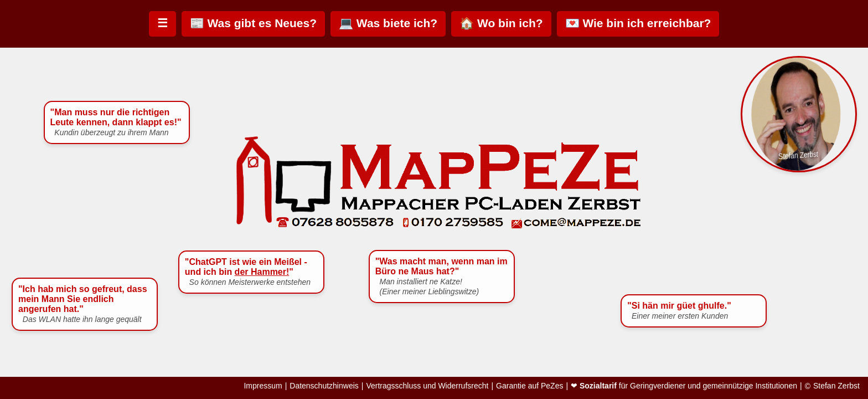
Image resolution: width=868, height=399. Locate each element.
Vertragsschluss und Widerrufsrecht (427, 386)
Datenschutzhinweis (324, 386)
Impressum (263, 386)
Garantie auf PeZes (529, 386)
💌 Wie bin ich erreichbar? (638, 23)
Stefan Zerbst (836, 386)
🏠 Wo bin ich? (501, 23)
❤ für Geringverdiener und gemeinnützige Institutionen (684, 386)
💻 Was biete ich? (388, 23)
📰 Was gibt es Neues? (253, 23)
